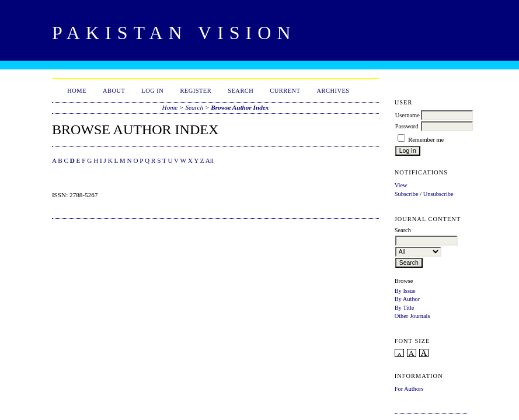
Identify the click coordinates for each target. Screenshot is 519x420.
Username (407, 115)
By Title (405, 308)
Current (285, 91)
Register (196, 91)
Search (241, 91)
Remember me (426, 140)
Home (77, 91)
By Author (407, 299)
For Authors (409, 389)
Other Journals (412, 316)
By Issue (405, 291)
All (210, 160)
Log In (152, 91)
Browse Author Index (240, 107)
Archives (333, 91)
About (114, 91)
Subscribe (407, 194)
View (401, 185)
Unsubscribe (438, 194)
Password (407, 126)
